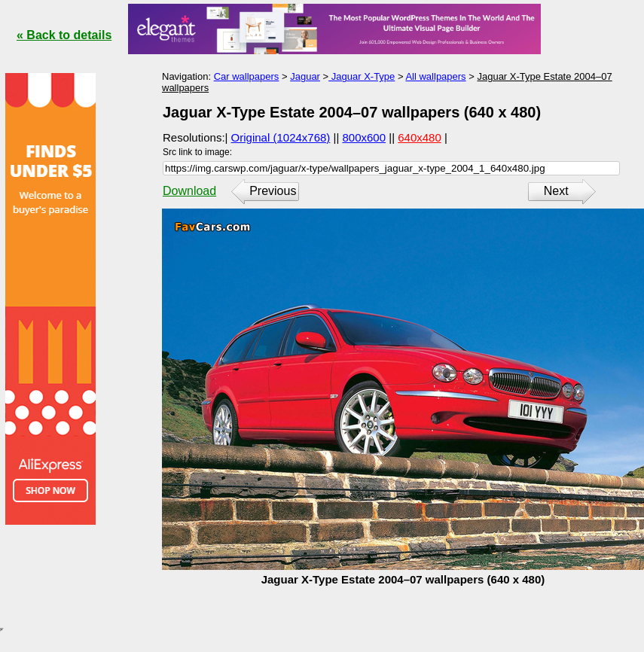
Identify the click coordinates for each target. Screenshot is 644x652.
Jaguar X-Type (362, 76)
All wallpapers (435, 76)
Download (189, 191)
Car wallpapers (247, 76)
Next (556, 191)
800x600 (365, 137)
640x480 (420, 137)
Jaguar (305, 76)
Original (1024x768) (281, 137)
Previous (273, 191)
